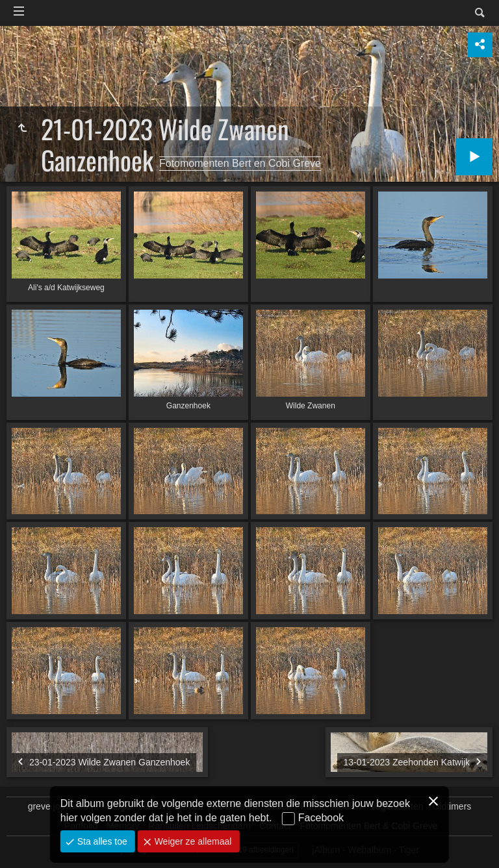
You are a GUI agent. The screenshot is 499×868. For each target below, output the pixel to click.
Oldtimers (452, 806)
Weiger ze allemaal (192, 841)
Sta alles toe (101, 841)
